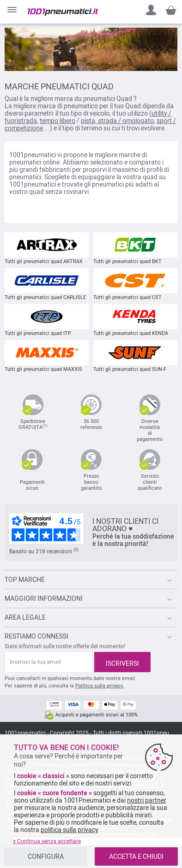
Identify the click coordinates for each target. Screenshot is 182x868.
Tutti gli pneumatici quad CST (135, 284)
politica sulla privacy (69, 830)
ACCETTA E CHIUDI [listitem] (136, 856)
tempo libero (58, 121)
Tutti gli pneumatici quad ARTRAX (47, 248)
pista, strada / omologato (117, 121)
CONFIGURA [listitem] (46, 856)
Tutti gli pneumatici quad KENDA (135, 320)
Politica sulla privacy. (100, 686)
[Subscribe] (122, 662)
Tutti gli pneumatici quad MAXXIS (47, 356)
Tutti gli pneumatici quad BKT (135, 248)
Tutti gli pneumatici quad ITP (47, 320)
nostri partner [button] (147, 800)
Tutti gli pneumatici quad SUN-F (135, 356)
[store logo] (63, 12)
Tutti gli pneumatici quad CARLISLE (47, 284)
